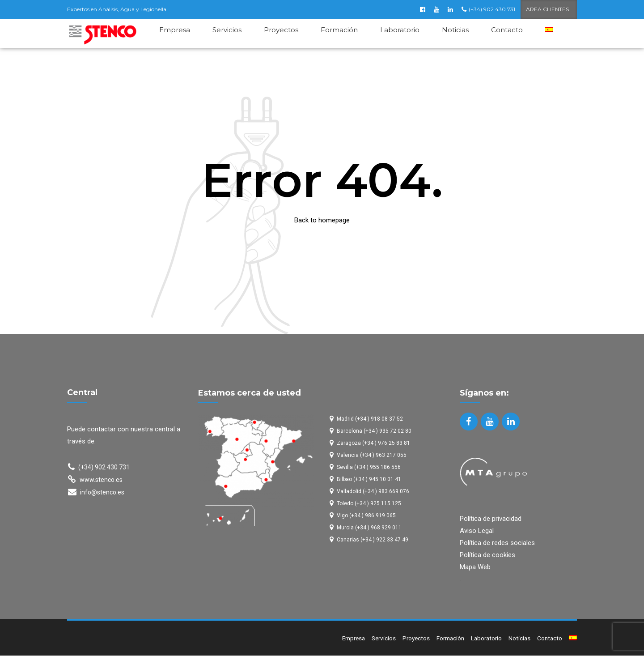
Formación (339, 30)
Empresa (175, 30)
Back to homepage (322, 221)
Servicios (227, 30)
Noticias (455, 30)
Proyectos (281, 30)
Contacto (507, 30)
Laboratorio (400, 30)
